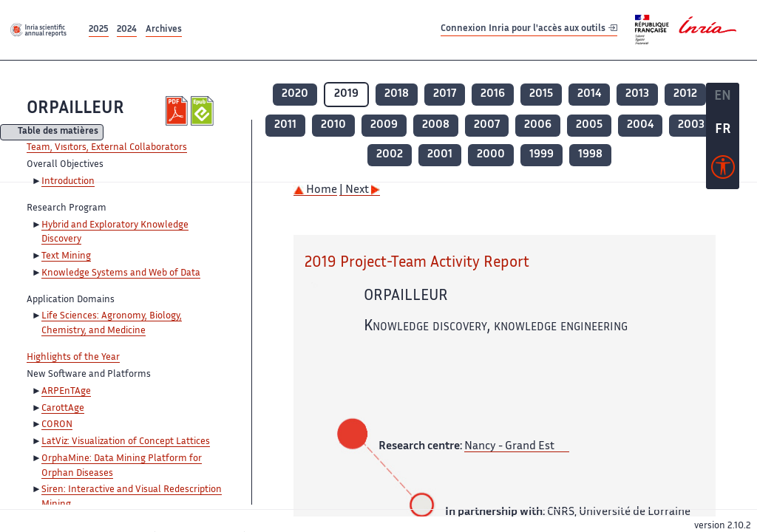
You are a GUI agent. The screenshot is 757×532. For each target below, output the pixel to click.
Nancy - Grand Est (509, 447)
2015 (541, 94)
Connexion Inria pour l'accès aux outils (529, 29)
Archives (164, 30)
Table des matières (58, 133)
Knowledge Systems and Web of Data (121, 273)
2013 (637, 94)
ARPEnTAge (66, 392)
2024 (127, 30)
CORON (57, 425)
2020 (295, 94)
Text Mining (66, 256)
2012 (685, 94)
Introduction (68, 182)
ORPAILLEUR (75, 109)
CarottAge (63, 409)
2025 (99, 30)
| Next (360, 190)
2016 (493, 94)
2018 (397, 94)
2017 (445, 94)
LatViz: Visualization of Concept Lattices (126, 442)
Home (315, 190)
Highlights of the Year (73, 358)
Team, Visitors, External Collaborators (107, 148)
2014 (589, 94)
